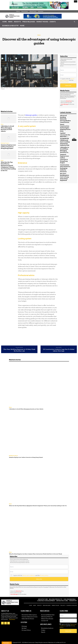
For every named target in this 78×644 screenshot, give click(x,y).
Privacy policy (64, 82)
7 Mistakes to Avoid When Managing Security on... (65, 150)
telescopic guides (31, 115)
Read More (12, 619)
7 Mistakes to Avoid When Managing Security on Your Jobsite (7, 129)
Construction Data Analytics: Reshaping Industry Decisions (65, 168)
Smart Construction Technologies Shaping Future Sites (65, 128)
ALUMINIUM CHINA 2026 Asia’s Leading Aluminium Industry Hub (65, 142)
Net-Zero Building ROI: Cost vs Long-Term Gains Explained (65, 177)
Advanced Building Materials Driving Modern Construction (65, 119)
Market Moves (42, 22)
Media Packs (33, 11)
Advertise (41, 11)
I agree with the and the (67, 80)
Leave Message (65, 104)
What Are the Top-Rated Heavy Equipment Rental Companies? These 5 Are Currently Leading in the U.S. (8, 166)
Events (53, 22)
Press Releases (29, 22)
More (22, 26)
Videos (18, 11)
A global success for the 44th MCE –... (65, 135)
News (10, 22)
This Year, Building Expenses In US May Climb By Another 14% (19, 350)
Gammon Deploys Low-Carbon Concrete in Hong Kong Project (9, 147)
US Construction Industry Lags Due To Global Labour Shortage (59, 350)
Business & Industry (10, 26)
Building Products (5, 143)
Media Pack (69, 101)
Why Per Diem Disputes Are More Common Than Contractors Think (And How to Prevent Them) (34, 553)
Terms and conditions (67, 79)
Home (5, 22)
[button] (74, 22)
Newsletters (25, 11)
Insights (17, 22)
